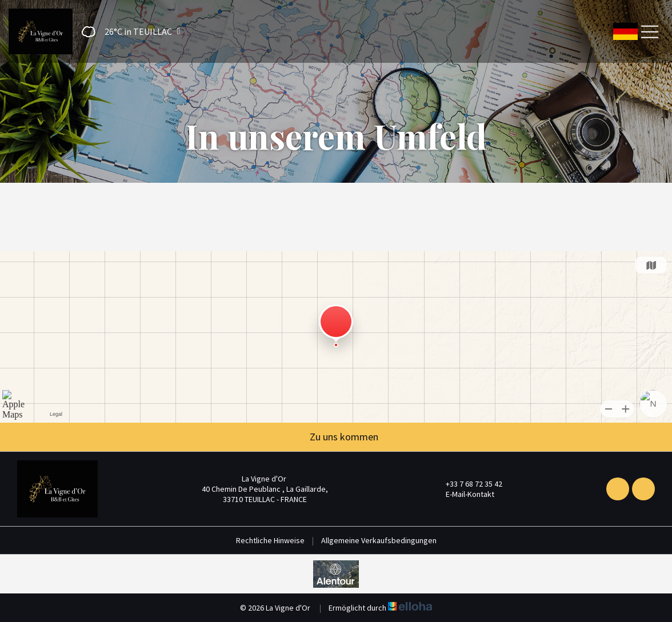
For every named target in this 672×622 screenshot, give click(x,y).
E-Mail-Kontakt (463, 494)
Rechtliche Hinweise (270, 540)
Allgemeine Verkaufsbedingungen (379, 540)
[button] (127, 32)
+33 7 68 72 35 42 (467, 484)
